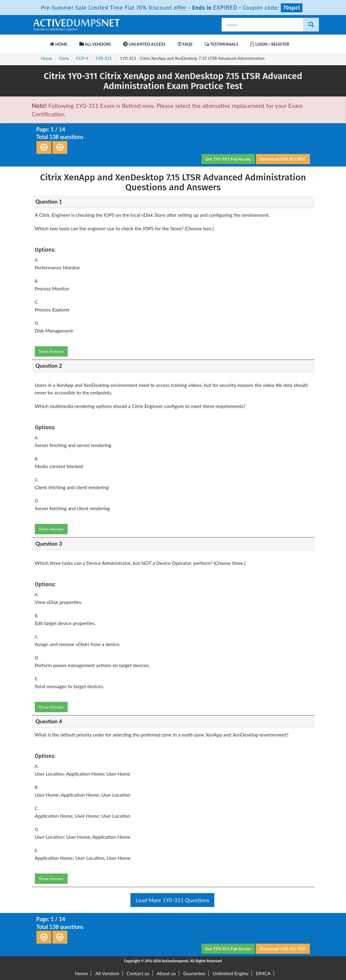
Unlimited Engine (231, 973)
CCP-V (82, 58)
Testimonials (221, 44)
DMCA (263, 973)
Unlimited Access (144, 44)
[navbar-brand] (39, 41)
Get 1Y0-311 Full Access (228, 159)
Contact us (138, 973)
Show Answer (51, 351)
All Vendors (95, 44)
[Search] (311, 25)
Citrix (64, 58)
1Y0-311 (104, 58)
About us (166, 973)
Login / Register (269, 44)
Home (59, 44)
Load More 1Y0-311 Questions (172, 900)
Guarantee (194, 973)
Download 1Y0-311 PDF (283, 159)
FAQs (185, 44)
